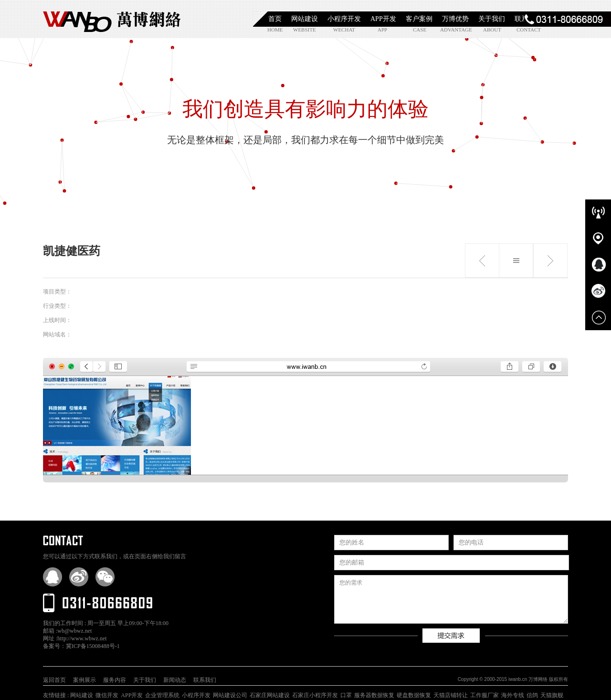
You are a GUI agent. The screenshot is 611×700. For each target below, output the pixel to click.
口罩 (346, 695)
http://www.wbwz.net (82, 638)
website (304, 30)
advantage (451, 30)
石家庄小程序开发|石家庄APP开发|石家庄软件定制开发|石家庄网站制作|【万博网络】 (112, 19)
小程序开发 (344, 19)
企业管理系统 (162, 695)
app (382, 30)
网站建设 (305, 19)
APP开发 (383, 19)
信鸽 (532, 695)
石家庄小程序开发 (315, 695)
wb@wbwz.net (74, 631)
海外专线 (513, 695)
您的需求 (451, 599)
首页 (275, 19)
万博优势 (455, 19)
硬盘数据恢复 (414, 695)
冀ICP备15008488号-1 (93, 646)
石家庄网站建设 (270, 695)
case (420, 30)
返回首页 (54, 680)
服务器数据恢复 (374, 695)
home (275, 30)
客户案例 (419, 19)
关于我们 (492, 19)
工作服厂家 (485, 695)
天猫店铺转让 (451, 695)
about (492, 30)
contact (527, 30)
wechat (344, 30)
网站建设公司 (230, 695)
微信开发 (107, 695)
